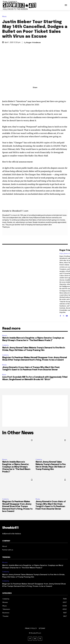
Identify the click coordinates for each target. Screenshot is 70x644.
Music (5, 17)
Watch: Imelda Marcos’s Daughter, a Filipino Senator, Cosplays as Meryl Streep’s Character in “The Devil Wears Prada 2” (16, 467)
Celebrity (5, 345)
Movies (5, 336)
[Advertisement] (35, 411)
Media (4, 365)
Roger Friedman (34, 42)
